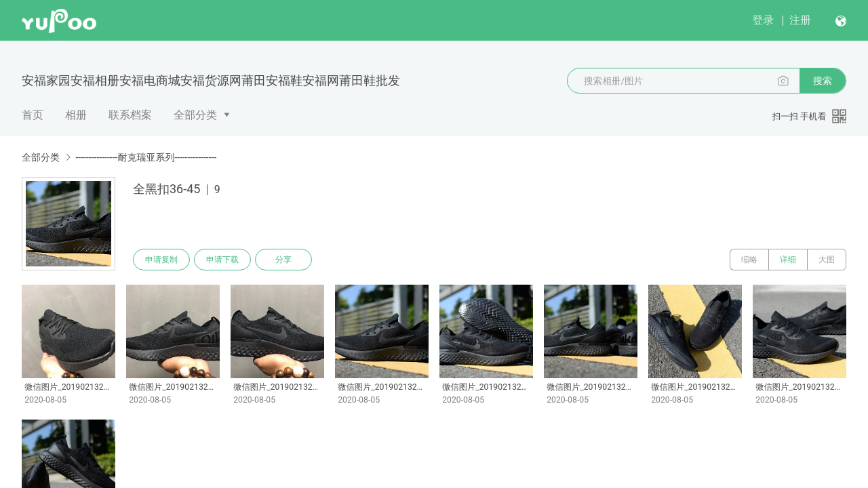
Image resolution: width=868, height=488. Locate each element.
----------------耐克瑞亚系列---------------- (146, 157)
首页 (33, 115)
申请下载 (222, 260)
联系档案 (130, 115)
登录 (763, 20)
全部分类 (195, 115)
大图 (827, 260)
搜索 (823, 81)
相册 (76, 115)
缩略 (749, 260)
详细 (788, 260)
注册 (800, 20)
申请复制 (161, 260)
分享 (283, 260)
